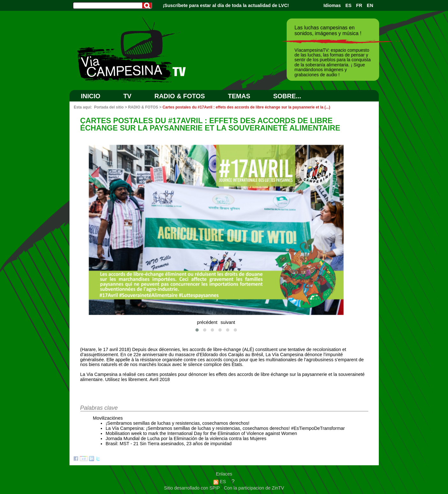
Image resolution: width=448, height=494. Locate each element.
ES (348, 5)
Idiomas (332, 5)
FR (359, 5)
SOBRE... (287, 96)
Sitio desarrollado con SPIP (192, 488)
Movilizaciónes (108, 418)
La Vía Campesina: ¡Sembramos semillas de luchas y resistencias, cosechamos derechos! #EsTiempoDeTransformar (225, 428)
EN (370, 5)
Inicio (91, 96)
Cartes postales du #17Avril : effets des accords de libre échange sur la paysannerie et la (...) (246, 107)
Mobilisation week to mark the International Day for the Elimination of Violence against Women (201, 433)
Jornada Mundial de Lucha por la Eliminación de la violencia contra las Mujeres (186, 438)
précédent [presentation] (207, 322)
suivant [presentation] (228, 322)
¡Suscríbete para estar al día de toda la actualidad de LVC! (226, 5)
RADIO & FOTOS (180, 96)
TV (128, 96)
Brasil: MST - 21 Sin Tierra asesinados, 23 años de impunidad (169, 444)
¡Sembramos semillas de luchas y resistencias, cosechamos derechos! (177, 423)
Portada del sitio (109, 107)
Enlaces (224, 474)
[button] (197, 330)
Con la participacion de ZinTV (254, 488)
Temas (239, 96)
